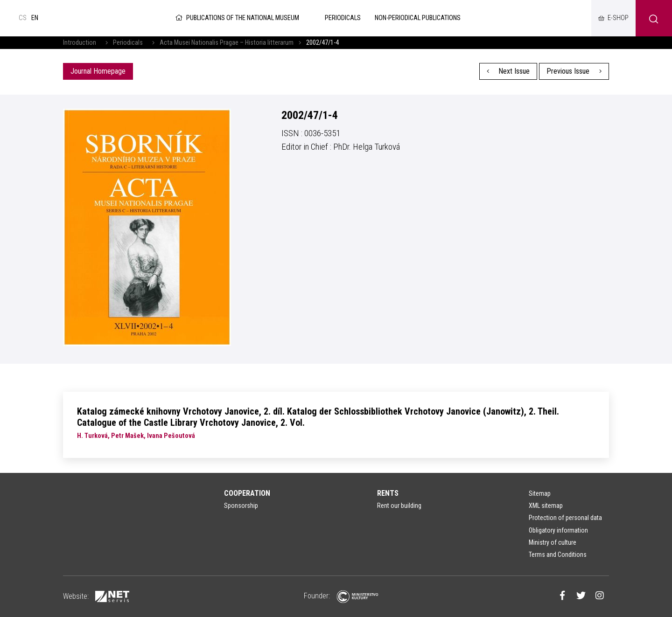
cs (23, 18)
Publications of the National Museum (236, 18)
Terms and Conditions (558, 555)
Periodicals (128, 43)
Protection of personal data (565, 518)
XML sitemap (546, 506)
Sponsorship (241, 506)
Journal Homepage (98, 71)
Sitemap (540, 493)
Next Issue (508, 71)
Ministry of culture (553, 542)
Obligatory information (558, 530)
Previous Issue (574, 71)
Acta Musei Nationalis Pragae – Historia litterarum (227, 43)
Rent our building (399, 506)
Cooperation (247, 493)
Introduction (80, 43)
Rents (388, 493)
